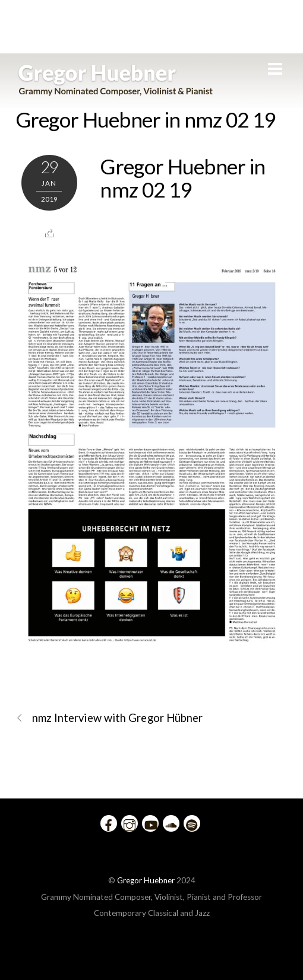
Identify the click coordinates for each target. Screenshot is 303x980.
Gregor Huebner (146, 880)
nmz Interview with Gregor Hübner (109, 718)
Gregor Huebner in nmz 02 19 (146, 119)
